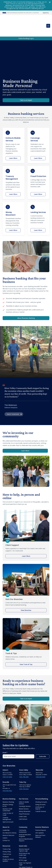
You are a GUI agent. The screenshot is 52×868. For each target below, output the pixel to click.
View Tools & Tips (26, 649)
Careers (5, 822)
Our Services (24, 783)
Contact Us (6, 825)
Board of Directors (8, 820)
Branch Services (24, 793)
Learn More (25, 435)
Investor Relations (42, 812)
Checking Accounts (41, 786)
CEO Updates (40, 817)
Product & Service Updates (8, 845)
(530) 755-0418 (24, 773)
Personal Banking (42, 783)
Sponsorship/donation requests (26, 824)
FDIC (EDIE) (23, 842)
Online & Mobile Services (24, 787)
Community (23, 812)
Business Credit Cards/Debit (7, 794)
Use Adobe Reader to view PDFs (26, 853)
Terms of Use (7, 839)
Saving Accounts (40, 789)
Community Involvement (23, 816)
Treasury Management (7, 803)
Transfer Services (41, 796)
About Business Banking (26, 303)
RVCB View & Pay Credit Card (24, 839)
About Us (6, 812)
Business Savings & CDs (8, 790)
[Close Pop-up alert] (50, 2)
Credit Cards (23, 801)
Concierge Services (25, 791)
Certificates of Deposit (40, 792)
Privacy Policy (7, 836)
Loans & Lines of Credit (8, 799)
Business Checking (8, 786)
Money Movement (25, 796)
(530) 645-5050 (40, 761)
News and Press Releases (40, 821)
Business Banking (9, 783)
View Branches (26, 595)
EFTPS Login (23, 845)
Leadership (6, 815)
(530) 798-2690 (24, 761)
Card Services (23, 804)
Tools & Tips (7, 834)
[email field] (18, 741)
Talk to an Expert (26, 85)
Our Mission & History (9, 817)
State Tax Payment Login (25, 848)
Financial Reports (41, 815)
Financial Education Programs (25, 820)
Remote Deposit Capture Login (24, 834)
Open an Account (8, 806)
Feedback (6, 841)
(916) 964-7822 (7, 775)
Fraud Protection (24, 798)
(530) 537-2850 (7, 761)
